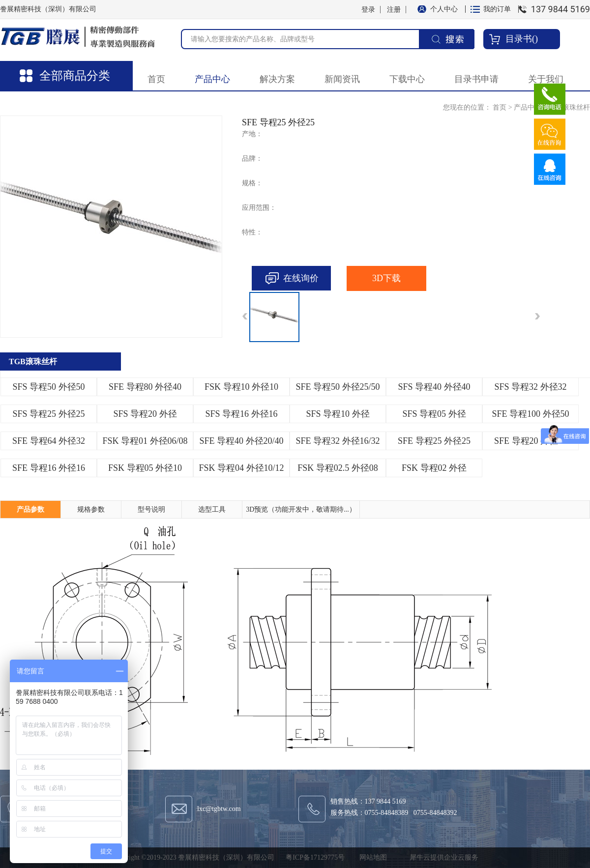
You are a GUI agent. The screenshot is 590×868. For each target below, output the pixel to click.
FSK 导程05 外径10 (145, 468)
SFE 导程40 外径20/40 (241, 441)
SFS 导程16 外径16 (241, 414)
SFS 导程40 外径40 (434, 387)
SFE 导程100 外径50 (530, 414)
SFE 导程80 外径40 (145, 387)
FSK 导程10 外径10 (241, 387)
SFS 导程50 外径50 (48, 387)
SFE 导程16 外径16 (49, 468)
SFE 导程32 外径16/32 (338, 441)
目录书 (519, 39)
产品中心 (528, 107)
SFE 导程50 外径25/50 (338, 387)
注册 (394, 10)
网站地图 (371, 857)
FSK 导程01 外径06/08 (145, 441)
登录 (368, 10)
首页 (156, 79)
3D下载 (386, 278)
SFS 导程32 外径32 (530, 387)
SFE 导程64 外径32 (49, 441)
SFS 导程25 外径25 (48, 414)
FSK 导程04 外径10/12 (241, 468)
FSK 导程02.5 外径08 (338, 468)
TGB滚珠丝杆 (569, 107)
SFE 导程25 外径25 (434, 441)
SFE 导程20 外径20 (531, 441)
